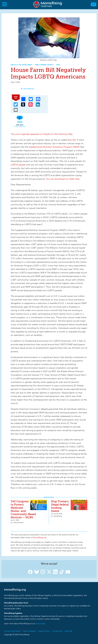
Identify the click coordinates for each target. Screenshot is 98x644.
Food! (58, 65)
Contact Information (12, 631)
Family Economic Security (44, 65)
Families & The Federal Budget (22, 65)
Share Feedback (29, 631)
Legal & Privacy (44, 631)
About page (40, 624)
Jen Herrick (29, 89)
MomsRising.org (48, 4)
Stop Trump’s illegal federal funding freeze (60, 506)
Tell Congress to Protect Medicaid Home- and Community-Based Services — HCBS (23, 509)
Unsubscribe (57, 631)
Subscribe (68, 631)
